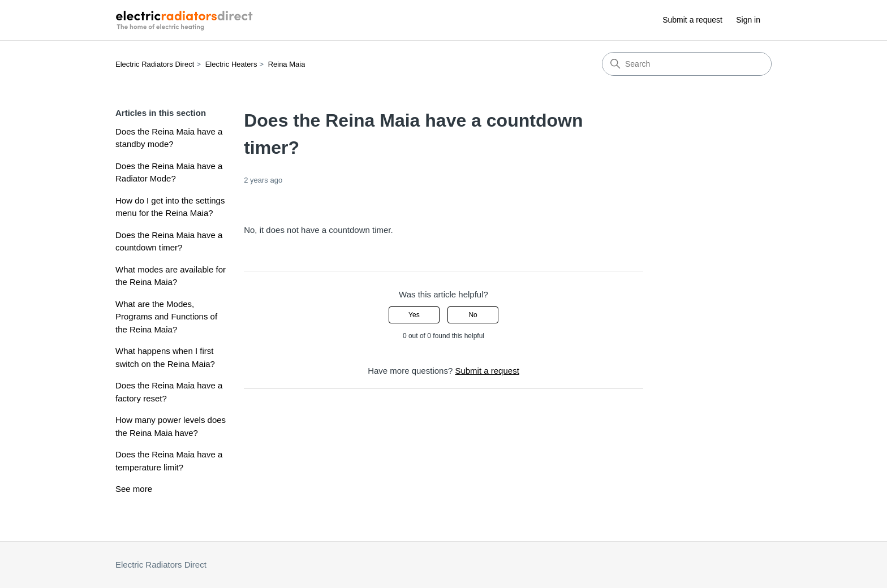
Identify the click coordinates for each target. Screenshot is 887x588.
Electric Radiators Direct (155, 64)
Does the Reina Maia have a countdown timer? (169, 241)
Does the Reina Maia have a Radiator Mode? (169, 172)
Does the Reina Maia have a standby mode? (169, 138)
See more (134, 489)
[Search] (687, 64)
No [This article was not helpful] (473, 315)
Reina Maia (287, 64)
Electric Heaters (231, 64)
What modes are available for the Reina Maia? (171, 276)
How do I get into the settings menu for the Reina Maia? (170, 207)
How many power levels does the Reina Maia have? (171, 426)
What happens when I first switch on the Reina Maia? (165, 357)
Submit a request (692, 20)
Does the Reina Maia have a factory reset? (169, 392)
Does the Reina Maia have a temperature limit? (169, 461)
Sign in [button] (748, 20)
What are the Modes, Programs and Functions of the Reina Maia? (166, 317)
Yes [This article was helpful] (414, 315)
